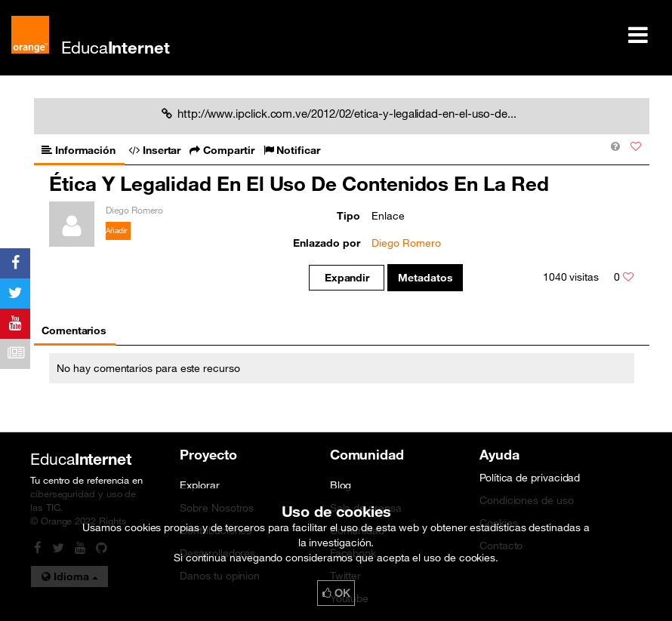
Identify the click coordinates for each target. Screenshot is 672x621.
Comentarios (74, 330)
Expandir (347, 278)
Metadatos (425, 278)
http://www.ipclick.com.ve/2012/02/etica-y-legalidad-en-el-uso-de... (339, 113)
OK (336, 593)
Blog (341, 485)
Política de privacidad (530, 478)
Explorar (199, 485)
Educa (116, 47)
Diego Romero (406, 243)
